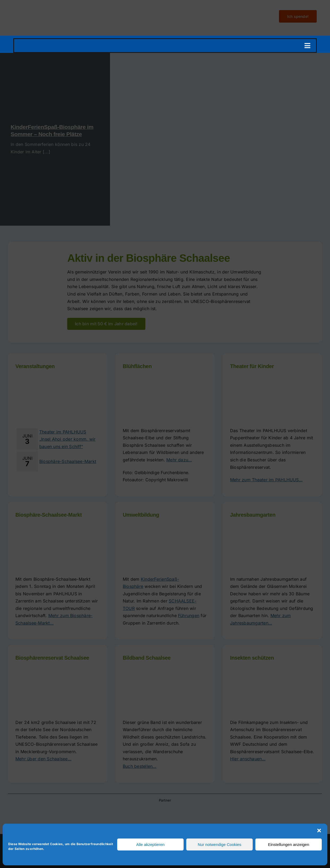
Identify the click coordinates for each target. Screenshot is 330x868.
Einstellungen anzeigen (288, 844)
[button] (319, 831)
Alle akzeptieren (151, 844)
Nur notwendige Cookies (219, 844)
